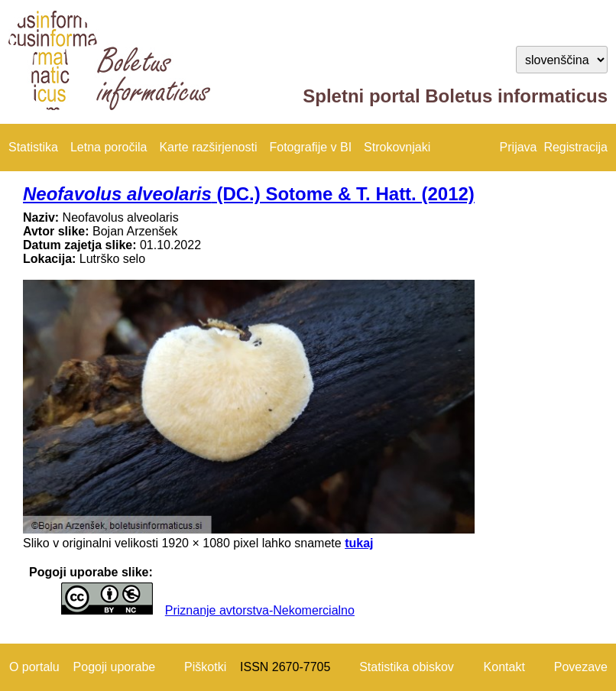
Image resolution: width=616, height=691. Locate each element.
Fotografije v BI (310, 147)
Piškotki (205, 667)
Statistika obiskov (407, 667)
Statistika (33, 147)
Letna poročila (109, 147)
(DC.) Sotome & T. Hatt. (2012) (249, 194)
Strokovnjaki (397, 147)
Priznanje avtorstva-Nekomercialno (260, 610)
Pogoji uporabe (115, 667)
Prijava (519, 147)
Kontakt (504, 667)
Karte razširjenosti (208, 147)
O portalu (34, 667)
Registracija (575, 147)
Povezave (581, 667)
